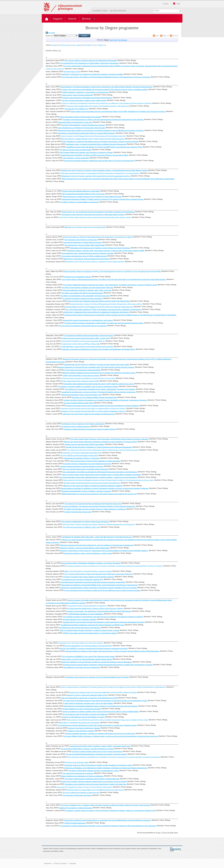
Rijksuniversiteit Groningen (63, 7)
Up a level (51, 33)
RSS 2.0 (175, 36)
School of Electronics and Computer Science (122, 849)
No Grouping (123, 40)
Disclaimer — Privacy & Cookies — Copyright (60, 863)
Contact (166, 4)
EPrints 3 (88, 849)
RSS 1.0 (166, 36)
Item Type (113, 40)
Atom (157, 36)
